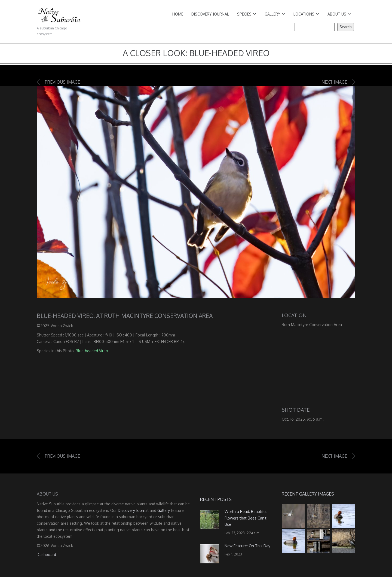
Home (178, 14)
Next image (334, 82)
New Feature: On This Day (247, 546)
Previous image (62, 82)
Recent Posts (216, 499)
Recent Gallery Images (308, 494)
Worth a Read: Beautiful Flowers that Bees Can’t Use (246, 518)
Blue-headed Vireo (92, 351)
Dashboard (46, 555)
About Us (339, 14)
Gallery (275, 14)
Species (247, 14)
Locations (306, 14)
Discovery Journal (210, 14)
